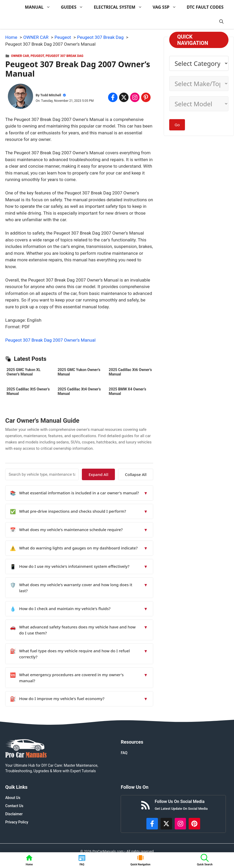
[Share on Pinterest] (146, 97)
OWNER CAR (20, 56)
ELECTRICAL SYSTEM (120, 7)
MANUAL (40, 7)
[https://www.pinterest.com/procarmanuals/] (194, 824)
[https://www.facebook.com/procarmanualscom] (152, 824)
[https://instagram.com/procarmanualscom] (180, 824)
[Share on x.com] (124, 97)
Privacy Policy (17, 822)
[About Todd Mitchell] (20, 97)
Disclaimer (14, 814)
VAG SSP (167, 7)
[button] (221, 22)
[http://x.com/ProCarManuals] (166, 824)
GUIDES (75, 7)
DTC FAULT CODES (205, 7)
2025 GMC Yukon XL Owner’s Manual (23, 372)
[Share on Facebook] (113, 97)
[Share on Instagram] (135, 97)
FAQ (124, 753)
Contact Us (14, 806)
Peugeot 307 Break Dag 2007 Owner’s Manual (50, 340)
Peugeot (37, 56)
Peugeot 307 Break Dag (65, 56)
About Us (13, 798)
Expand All (105, 474)
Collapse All (138, 474)
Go (177, 125)
